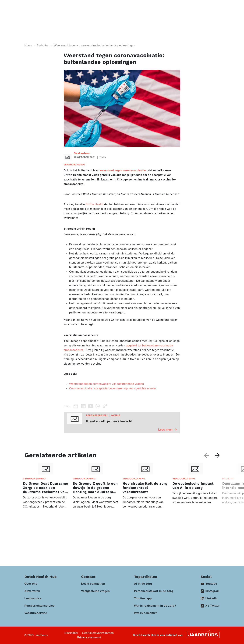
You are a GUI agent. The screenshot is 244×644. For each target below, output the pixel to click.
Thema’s (49, 17)
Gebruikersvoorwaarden (98, 633)
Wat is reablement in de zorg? (155, 606)
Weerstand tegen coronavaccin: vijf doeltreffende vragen (107, 384)
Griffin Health (94, 204)
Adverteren (32, 591)
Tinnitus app (143, 598)
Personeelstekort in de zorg (154, 591)
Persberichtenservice (40, 606)
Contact (172, 5)
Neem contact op (93, 584)
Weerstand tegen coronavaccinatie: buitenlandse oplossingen (95, 45)
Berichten (43, 45)
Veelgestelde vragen (95, 591)
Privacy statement (89, 637)
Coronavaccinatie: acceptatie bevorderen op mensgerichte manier (113, 388)
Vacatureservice (36, 613)
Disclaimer (71, 633)
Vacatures (163, 17)
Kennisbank (141, 17)
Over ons (31, 584)
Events (95, 17)
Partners (117, 17)
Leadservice (33, 598)
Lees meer (168, 430)
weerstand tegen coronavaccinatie (123, 170)
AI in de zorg (143, 584)
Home (28, 45)
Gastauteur (82, 153)
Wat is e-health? (146, 613)
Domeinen (72, 17)
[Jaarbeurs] (203, 635)
